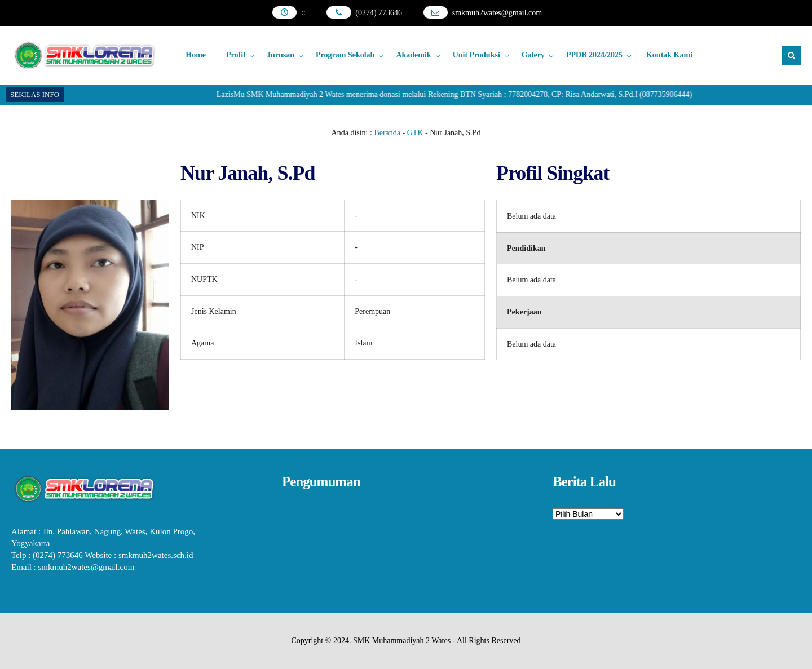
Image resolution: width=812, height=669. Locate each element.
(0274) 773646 (379, 13)
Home (196, 55)
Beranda (387, 133)
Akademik (413, 55)
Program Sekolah (345, 55)
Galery (533, 55)
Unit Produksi (476, 55)
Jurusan (281, 55)
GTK (415, 133)
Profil (236, 55)
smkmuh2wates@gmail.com (497, 13)
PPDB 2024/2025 (594, 55)
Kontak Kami (669, 55)
